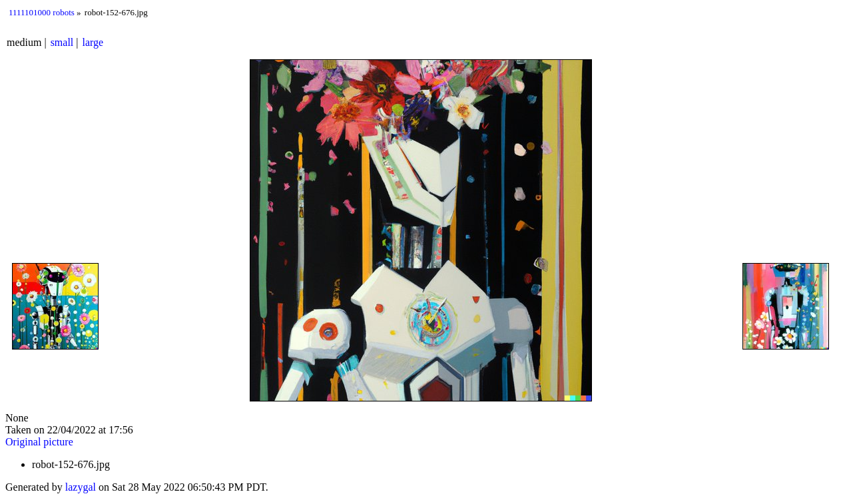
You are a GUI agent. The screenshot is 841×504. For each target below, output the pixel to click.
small (62, 42)
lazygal (81, 487)
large (93, 42)
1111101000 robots (42, 12)
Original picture (39, 442)
